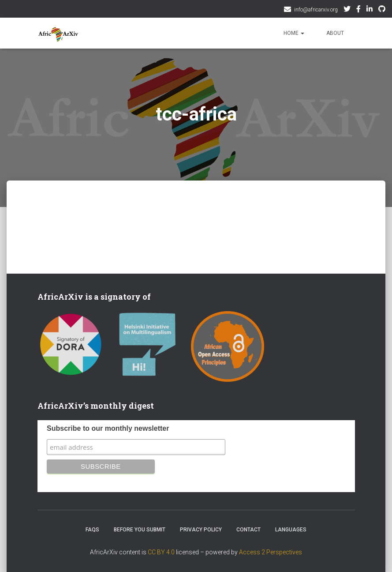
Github (382, 10)
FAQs (92, 530)
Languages (291, 530)
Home (294, 33)
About (335, 33)
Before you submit (140, 530)
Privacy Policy (201, 530)
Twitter (347, 10)
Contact (248, 530)
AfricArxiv (370, 10)
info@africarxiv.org (316, 10)
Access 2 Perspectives (271, 552)
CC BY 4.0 (161, 552)
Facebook (358, 10)
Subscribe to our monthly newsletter (108, 428)
